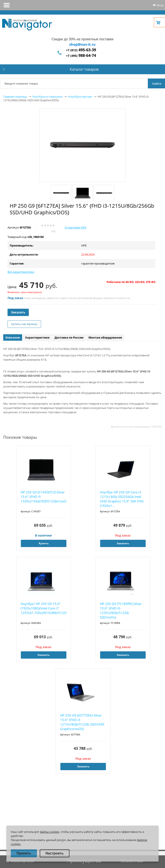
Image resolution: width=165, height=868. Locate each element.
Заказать (18, 312)
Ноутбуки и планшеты (47, 97)
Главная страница (15, 97)
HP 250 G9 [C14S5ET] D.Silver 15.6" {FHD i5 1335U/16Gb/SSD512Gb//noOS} (44, 497)
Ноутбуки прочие (80, 97)
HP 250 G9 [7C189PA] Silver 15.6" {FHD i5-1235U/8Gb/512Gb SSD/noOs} (121, 610)
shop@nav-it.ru (82, 44)
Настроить (55, 853)
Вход (160, 5)
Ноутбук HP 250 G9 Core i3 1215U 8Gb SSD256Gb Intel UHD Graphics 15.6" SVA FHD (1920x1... (122, 499)
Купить (44, 543)
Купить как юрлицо (24, 324)
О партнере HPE (75, 227)
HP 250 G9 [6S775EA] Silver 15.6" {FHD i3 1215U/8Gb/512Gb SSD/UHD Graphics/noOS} (82, 722)
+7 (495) (81, 56)
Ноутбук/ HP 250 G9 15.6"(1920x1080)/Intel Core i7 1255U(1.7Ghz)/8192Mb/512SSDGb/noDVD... (44, 608)
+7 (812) (81, 50)
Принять (24, 853)
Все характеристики (21, 272)
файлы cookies (50, 832)
